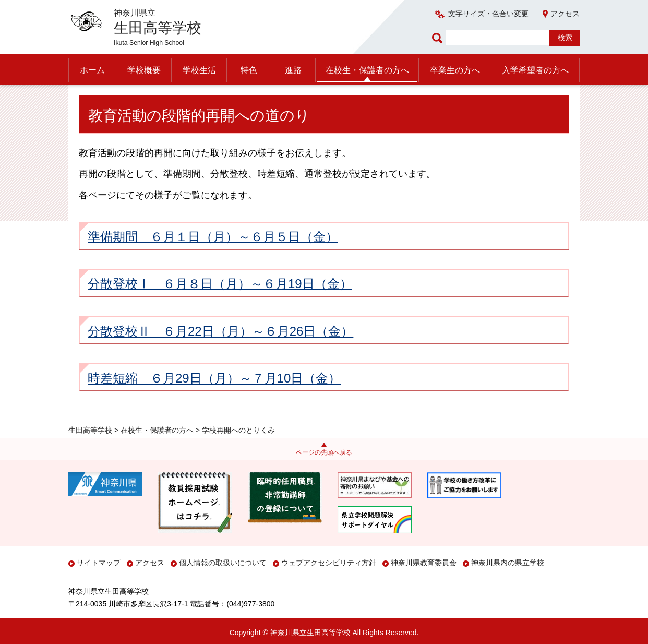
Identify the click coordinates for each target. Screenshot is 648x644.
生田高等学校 (90, 98)
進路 (293, 70)
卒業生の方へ (455, 70)
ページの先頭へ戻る (324, 452)
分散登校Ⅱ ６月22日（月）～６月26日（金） (220, 352)
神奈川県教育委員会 (424, 563)
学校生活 (199, 70)
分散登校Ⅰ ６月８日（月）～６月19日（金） (220, 305)
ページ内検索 (439, 38)
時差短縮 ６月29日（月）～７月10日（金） (214, 399)
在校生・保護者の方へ (367, 70)
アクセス (565, 14)
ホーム (92, 70)
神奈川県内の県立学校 (508, 563)
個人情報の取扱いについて (223, 563)
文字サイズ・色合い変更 (488, 14)
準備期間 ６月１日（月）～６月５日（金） (213, 258)
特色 (249, 70)
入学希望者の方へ (535, 70)
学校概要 (144, 70)
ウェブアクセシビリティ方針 (329, 563)
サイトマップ (99, 563)
